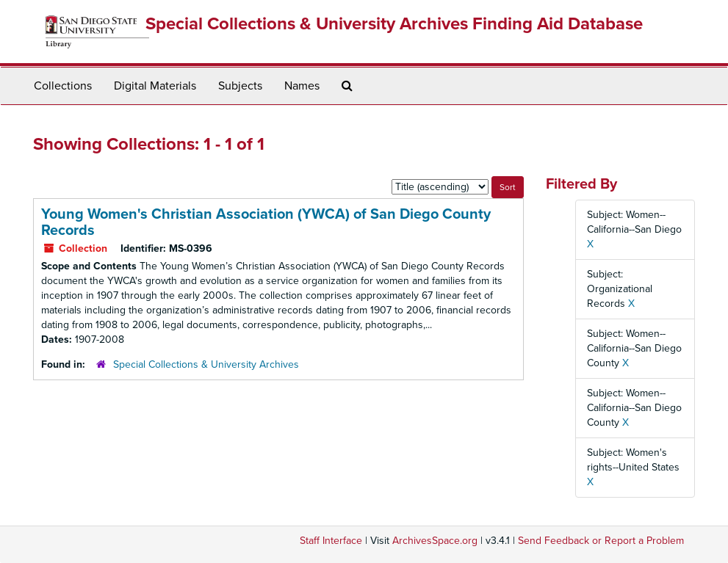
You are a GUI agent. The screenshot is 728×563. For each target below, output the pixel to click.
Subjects (240, 86)
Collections (63, 86)
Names (302, 86)
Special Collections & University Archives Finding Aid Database (394, 24)
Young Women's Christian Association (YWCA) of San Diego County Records (266, 222)
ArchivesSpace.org (435, 541)
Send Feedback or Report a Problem (601, 541)
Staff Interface (331, 541)
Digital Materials (155, 86)
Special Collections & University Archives (206, 364)
